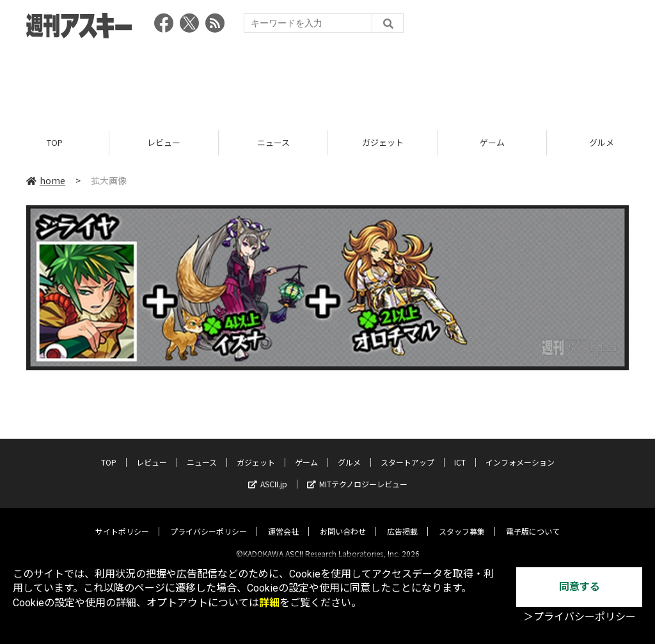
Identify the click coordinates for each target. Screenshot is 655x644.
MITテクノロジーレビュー (357, 474)
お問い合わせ (343, 521)
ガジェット (383, 142)
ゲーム (492, 142)
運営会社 (283, 521)
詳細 (269, 603)
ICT (460, 452)
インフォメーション (520, 452)
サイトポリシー (122, 521)
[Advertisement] (327, 80)
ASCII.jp (268, 474)
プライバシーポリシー (209, 521)
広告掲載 (402, 521)
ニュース (273, 142)
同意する (580, 587)
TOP (55, 142)
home (46, 180)
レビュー (164, 142)
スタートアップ (407, 452)
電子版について (533, 521)
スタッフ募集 (462, 521)
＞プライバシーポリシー (580, 617)
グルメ (349, 452)
